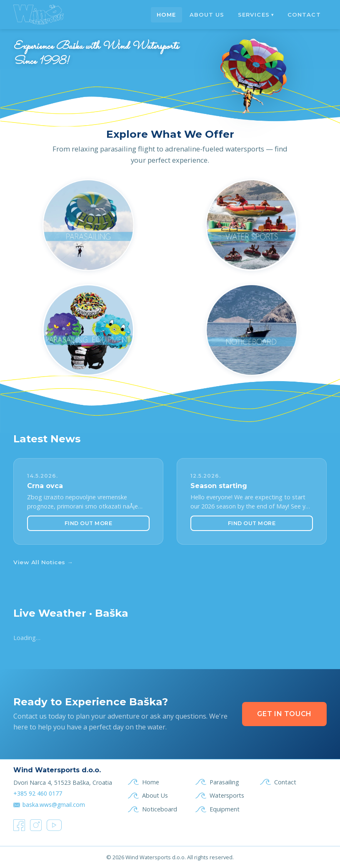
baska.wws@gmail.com (54, 805)
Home (166, 15)
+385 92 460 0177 (38, 793)
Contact (304, 15)
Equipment (225, 809)
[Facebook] (19, 825)
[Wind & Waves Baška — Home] (39, 15)
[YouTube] (54, 825)
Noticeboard (160, 809)
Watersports (227, 795)
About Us (207, 15)
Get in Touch (284, 714)
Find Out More (89, 523)
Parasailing (224, 782)
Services (256, 15)
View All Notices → (43, 562)
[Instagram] (36, 825)
